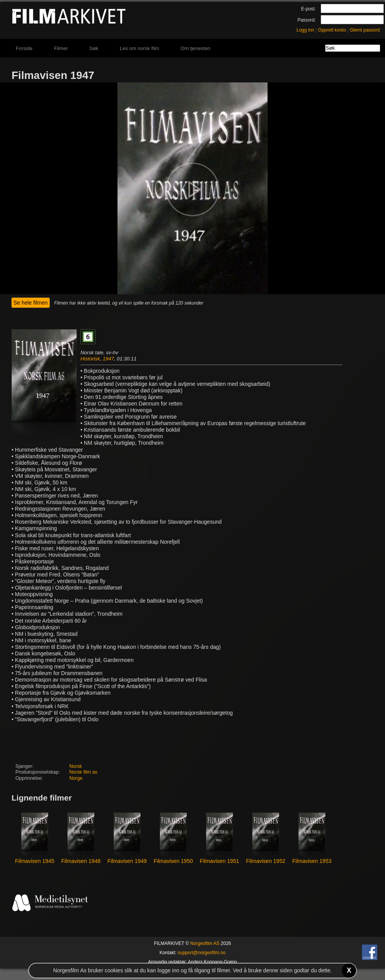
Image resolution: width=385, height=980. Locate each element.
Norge (76, 778)
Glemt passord (365, 30)
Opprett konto (332, 30)
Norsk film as (83, 772)
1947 (108, 359)
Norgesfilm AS (205, 943)
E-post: (308, 9)
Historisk (90, 359)
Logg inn (305, 30)
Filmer (61, 48)
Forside (24, 48)
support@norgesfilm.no (202, 953)
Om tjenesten (195, 48)
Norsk (76, 766)
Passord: (307, 20)
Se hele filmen (31, 303)
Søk (94, 48)
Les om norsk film (139, 48)
